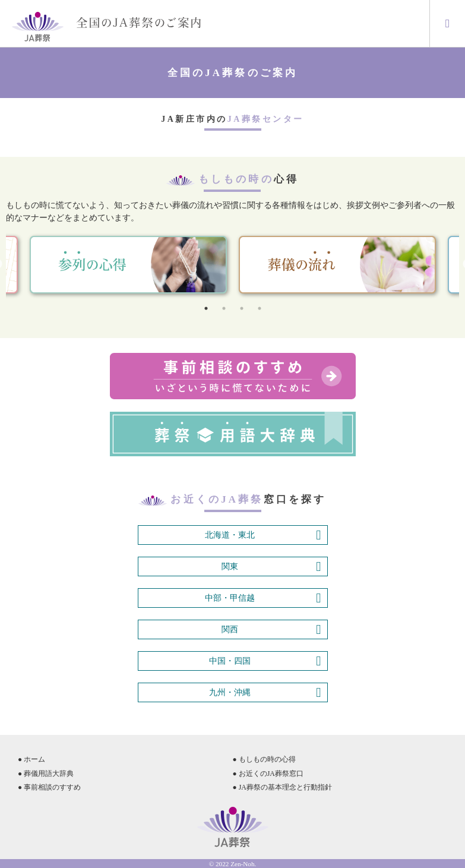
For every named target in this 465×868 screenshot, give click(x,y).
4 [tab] (260, 308)
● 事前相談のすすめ (49, 787)
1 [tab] (206, 308)
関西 (271, 630)
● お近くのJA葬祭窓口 (268, 774)
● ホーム (31, 759)
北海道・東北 (263, 535)
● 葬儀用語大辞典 (46, 774)
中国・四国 (265, 661)
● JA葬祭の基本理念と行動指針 (282, 787)
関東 (271, 567)
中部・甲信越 (263, 598)
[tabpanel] (337, 265)
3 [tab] (242, 308)
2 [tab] (224, 308)
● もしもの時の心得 (264, 759)
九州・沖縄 (265, 693)
